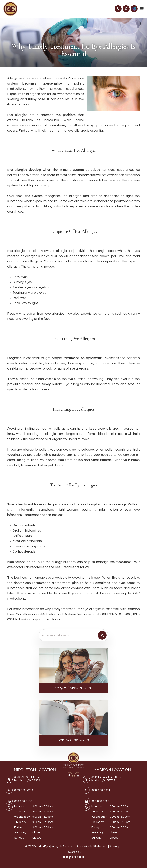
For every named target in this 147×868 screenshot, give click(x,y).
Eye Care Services (74, 740)
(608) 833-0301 (101, 790)
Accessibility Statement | (93, 846)
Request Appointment (74, 688)
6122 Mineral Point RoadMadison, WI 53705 (107, 779)
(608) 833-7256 (24, 790)
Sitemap (115, 846)
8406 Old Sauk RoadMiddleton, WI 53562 (27, 779)
